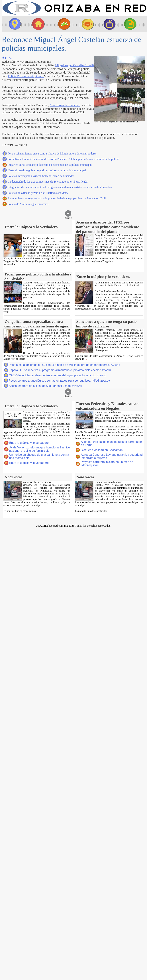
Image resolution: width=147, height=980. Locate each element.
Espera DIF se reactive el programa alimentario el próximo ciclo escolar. (60, 370)
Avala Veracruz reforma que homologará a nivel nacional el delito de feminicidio (40, 449)
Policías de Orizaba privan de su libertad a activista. (38, 193)
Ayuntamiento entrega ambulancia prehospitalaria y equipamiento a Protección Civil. (57, 198)
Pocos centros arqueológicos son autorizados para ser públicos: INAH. (59, 381)
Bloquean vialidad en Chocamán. (102, 450)
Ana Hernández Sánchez (65, 105)
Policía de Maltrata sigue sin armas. (28, 204)
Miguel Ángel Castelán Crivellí (74, 65)
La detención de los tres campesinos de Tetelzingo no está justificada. (48, 182)
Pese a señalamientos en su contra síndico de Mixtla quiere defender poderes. (52, 153)
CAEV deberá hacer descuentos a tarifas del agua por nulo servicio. (58, 375)
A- (10, 58)
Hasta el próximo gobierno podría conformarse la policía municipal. (47, 170)
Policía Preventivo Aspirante (26, 76)
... (17, 265)
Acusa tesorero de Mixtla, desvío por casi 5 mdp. (45, 386)
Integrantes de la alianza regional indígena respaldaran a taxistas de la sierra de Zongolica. (60, 187)
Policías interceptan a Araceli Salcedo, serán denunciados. (41, 176)
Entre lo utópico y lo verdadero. (29, 443)
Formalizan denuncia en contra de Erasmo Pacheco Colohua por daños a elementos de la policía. (64, 159)
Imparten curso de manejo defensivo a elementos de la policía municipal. (50, 165)
